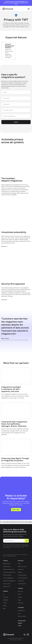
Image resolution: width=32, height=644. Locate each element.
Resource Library (22, 567)
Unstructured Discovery (9, 572)
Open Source (21, 611)
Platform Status (22, 616)
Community (21, 581)
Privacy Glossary (22, 575)
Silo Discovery (7, 567)
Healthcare (6, 600)
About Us (20, 591)
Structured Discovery (9, 569)
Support (20, 623)
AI (4, 594)
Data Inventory (7, 564)
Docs (19, 613)
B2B (4, 609)
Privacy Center (7, 584)
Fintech (5, 603)
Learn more (4, 300)
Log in (19, 625)
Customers (21, 569)
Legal (19, 600)
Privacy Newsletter (23, 578)
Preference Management (9, 581)
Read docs (4, 246)
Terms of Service (11, 556)
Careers (20, 597)
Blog (19, 564)
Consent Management (9, 578)
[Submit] (27, 541)
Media (5, 606)
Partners (20, 572)
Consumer (6, 597)
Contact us (21, 603)
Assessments (7, 586)
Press (19, 594)
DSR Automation (7, 575)
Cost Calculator (22, 584)
